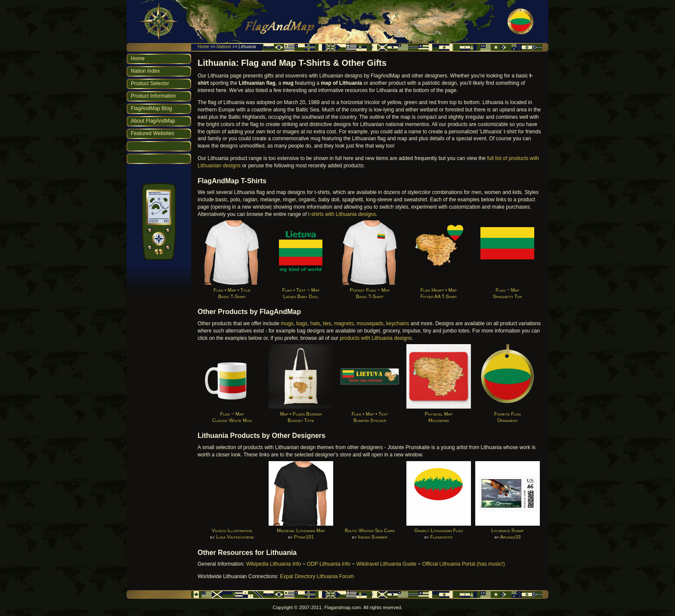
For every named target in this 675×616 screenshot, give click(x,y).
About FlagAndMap (153, 121)
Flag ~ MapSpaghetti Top (508, 290)
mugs (287, 323)
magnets (344, 323)
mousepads (370, 323)
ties (327, 323)
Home (203, 47)
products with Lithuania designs (376, 338)
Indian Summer (373, 537)
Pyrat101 (304, 537)
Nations (224, 47)
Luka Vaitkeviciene (235, 537)
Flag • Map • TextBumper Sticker (370, 414)
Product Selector (150, 83)
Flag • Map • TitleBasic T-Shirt (232, 290)
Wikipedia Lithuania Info (274, 564)
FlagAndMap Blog (151, 108)
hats (315, 323)
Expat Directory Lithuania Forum (317, 576)
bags (302, 323)
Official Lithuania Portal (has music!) (464, 564)
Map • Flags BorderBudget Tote (301, 414)
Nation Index (145, 71)
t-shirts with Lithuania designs (342, 214)
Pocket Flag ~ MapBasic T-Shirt (370, 290)
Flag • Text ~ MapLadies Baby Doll (301, 290)
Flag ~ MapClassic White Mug (232, 414)
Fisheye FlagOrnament (508, 414)
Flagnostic (441, 537)
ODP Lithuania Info (329, 564)
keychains (398, 323)
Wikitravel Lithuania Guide (386, 564)
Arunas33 (511, 537)
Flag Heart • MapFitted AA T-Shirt (439, 290)
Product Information (153, 96)
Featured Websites (153, 133)
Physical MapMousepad (439, 414)
